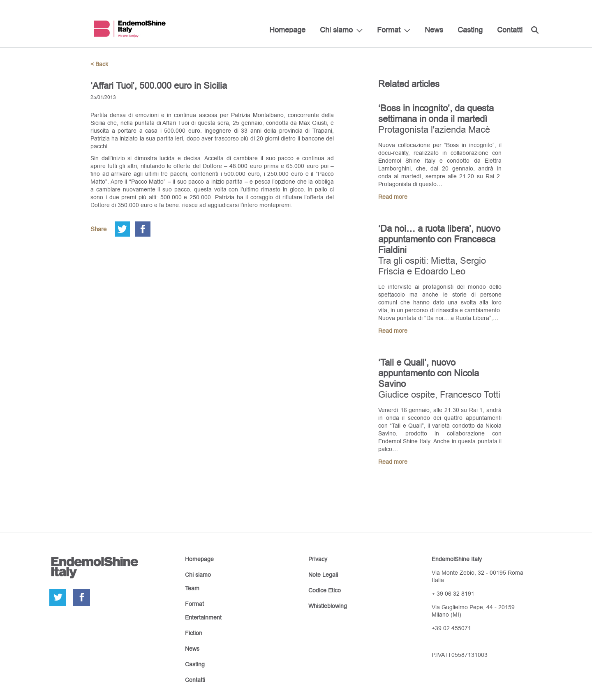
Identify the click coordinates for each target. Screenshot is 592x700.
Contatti (510, 30)
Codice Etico (325, 590)
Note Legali (323, 575)
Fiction (194, 633)
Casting (470, 30)
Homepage (287, 30)
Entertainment (203, 617)
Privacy (318, 559)
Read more (393, 197)
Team (192, 588)
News (434, 30)
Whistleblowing (328, 606)
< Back (99, 64)
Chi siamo (336, 30)
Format (389, 30)
